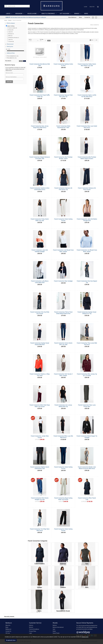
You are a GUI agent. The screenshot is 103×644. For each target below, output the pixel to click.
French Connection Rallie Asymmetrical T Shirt (63, 127)
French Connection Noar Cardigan (63, 281)
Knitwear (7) (10, 34)
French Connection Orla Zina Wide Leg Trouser (40, 313)
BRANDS (77, 14)
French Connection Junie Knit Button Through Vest (87, 220)
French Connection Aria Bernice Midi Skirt (40, 65)
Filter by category (11, 23)
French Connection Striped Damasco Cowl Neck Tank (40, 158)
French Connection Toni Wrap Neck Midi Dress (40, 530)
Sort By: (34, 40)
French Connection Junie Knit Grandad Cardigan (40, 251)
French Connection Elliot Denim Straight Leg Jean (40, 499)
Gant (54, 629)
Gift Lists (8, 633)
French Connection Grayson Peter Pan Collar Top (63, 96)
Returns (31, 627)
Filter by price (10, 46)
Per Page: (43, 40)
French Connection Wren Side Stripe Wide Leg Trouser (40, 406)
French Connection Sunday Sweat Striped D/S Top (87, 313)
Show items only (12, 56)
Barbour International (58, 627)
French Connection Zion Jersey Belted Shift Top (63, 406)
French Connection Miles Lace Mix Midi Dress (63, 437)
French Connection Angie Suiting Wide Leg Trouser (63, 499)
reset (21, 61)
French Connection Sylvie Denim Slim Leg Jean (63, 344)
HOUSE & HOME (32, 14)
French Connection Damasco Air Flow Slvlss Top (63, 189)
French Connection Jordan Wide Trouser (40, 437)
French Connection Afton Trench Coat (87, 499)
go (25, 61)
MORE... (86, 14)
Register (92, 7)
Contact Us (87, 17)
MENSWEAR (19, 14)
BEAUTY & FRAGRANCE (48, 14)
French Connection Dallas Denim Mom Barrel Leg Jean (87, 65)
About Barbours (72, 17)
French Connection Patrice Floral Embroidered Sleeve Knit (63, 313)
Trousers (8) (10, 41)
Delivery (31, 625)
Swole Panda (56, 633)
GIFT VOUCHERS (65, 14)
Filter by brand (10, 44)
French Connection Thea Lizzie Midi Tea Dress (87, 344)
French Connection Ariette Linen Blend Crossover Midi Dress (87, 468)
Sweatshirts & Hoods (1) (13, 38)
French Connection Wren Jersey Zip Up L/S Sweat (87, 375)
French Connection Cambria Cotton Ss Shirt (63, 65)
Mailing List (8, 629)
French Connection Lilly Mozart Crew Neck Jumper (63, 251)
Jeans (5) (10, 32)
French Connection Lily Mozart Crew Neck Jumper (87, 251)
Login (85, 7)
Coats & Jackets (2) (12, 28)
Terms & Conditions (34, 629)
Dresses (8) (10, 30)
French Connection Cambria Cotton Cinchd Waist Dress (40, 189)
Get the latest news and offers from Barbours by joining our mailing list (26, 17)
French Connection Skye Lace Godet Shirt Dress (87, 127)
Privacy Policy (33, 631)
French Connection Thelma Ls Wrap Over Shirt (40, 375)
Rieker (54, 631)
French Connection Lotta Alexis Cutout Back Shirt (40, 282)
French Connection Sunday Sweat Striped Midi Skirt (40, 344)
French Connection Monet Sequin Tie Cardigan (87, 437)
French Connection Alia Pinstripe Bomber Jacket (63, 158)
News (80, 17)
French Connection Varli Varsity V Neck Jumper (63, 375)
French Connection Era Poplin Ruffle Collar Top (40, 96)
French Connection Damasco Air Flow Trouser (87, 189)
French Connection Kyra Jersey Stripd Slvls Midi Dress (40, 127)
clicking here (85, 637)
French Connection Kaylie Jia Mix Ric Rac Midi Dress (87, 96)
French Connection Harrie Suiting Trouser (63, 220)
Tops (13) (10, 39)
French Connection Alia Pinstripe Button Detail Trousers (87, 158)
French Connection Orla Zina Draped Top (87, 282)
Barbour (55, 625)
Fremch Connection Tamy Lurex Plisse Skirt (87, 406)
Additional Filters (11, 53)
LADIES (8, 14)
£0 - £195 (8, 49)
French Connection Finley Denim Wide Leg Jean (40, 220)
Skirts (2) (10, 36)
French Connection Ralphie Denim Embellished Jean (40, 468)
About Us (8, 625)
